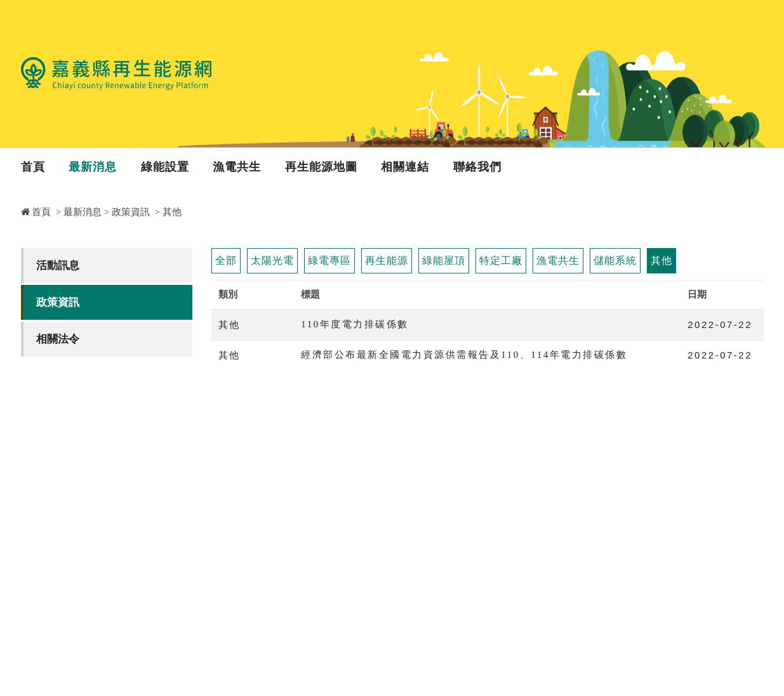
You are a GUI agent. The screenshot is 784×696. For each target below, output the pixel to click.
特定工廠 (501, 260)
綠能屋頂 (444, 260)
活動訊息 (58, 266)
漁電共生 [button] (237, 167)
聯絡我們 (477, 167)
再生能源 (387, 260)
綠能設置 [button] (165, 167)
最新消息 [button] (93, 167)
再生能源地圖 (321, 167)
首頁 (33, 167)
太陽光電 (272, 260)
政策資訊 (131, 212)
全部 (226, 260)
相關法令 (58, 339)
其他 (661, 260)
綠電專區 (329, 260)
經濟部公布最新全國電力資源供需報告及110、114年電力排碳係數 (464, 355)
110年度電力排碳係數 (355, 324)
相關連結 (405, 167)
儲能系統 (615, 260)
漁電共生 (558, 260)
